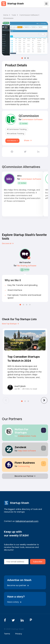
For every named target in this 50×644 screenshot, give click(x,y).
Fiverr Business (25, 463)
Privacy (19, 634)
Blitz (19, 176)
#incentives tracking (15, 134)
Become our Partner (25, 476)
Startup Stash (16, 4)
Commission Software (29, 15)
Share (28, 140)
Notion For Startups (22, 431)
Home (7, 15)
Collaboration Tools (27, 436)
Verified (23, 124)
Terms (7, 634)
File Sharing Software (27, 266)
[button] (22, 58)
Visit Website (12, 141)
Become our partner (18, 585)
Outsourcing (24, 466)
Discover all (8, 243)
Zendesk (20, 447)
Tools (14, 15)
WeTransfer (25, 262)
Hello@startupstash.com (27, 521)
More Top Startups (11, 324)
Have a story (14, 602)
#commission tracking (17, 129)
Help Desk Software (27, 451)
